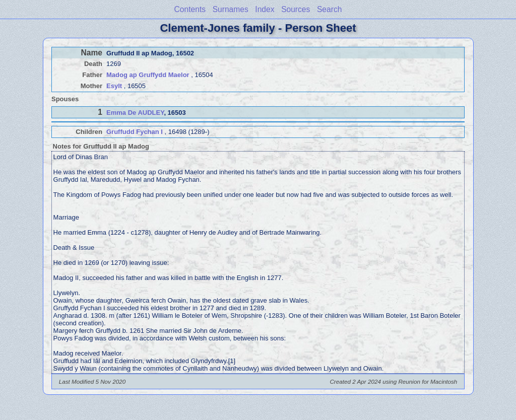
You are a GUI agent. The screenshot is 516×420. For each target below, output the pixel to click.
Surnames (231, 9)
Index (265, 9)
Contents (190, 9)
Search (329, 9)
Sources (296, 9)
